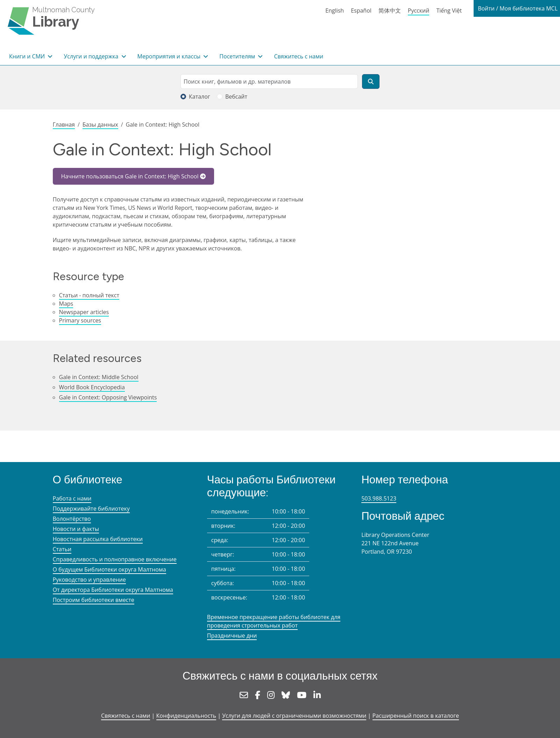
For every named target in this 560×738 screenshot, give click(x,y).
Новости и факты (76, 529)
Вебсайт (236, 97)
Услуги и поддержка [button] (92, 56)
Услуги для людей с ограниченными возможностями (294, 716)
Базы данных (100, 125)
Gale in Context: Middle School (99, 377)
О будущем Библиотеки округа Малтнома (109, 569)
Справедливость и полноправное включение (115, 559)
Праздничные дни (232, 636)
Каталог (200, 97)
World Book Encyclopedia (92, 387)
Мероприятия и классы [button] (170, 56)
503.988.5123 (379, 498)
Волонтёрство (72, 519)
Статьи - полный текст (89, 295)
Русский (419, 10)
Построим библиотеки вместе (94, 600)
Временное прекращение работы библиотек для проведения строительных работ (274, 621)
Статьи (62, 549)
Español (361, 10)
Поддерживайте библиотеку (91, 509)
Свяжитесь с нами (299, 56)
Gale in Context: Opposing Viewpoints (108, 397)
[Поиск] (371, 81)
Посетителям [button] (238, 56)
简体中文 (390, 10)
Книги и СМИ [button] (28, 56)
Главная (64, 125)
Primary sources (80, 320)
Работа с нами (72, 498)
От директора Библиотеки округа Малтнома (113, 590)
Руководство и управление (89, 580)
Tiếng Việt (449, 10)
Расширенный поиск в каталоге (416, 716)
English (335, 10)
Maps (66, 304)
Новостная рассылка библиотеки (98, 539)
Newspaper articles (84, 312)
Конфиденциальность (186, 716)
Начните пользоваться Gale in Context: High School (130, 176)
